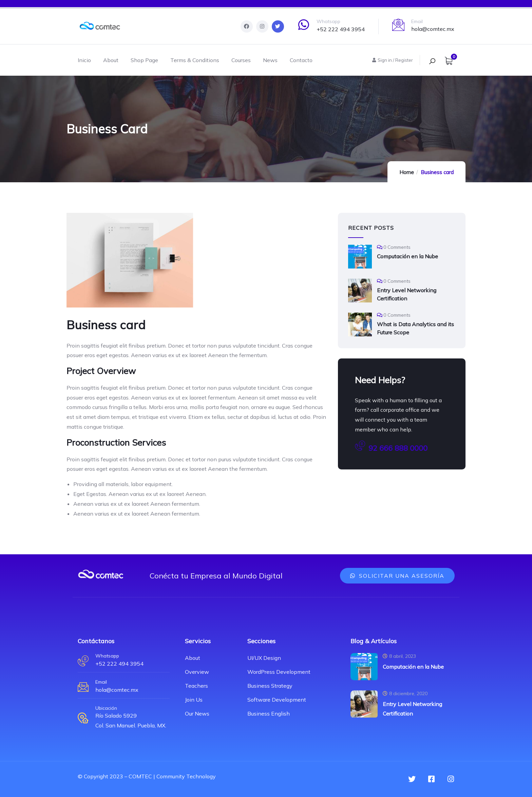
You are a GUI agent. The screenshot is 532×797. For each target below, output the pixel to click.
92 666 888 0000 (391, 447)
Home (407, 172)
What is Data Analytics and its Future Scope (415, 328)
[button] (397, 576)
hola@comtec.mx (433, 29)
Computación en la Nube (407, 256)
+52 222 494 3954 (341, 29)
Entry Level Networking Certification (407, 294)
